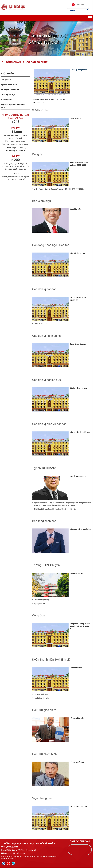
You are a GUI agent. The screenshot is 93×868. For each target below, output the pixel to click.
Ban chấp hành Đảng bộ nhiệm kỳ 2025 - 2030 (49, 100)
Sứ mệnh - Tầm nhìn (10, 90)
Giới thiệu (8, 74)
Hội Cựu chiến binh (77, 763)
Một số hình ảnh (39, 103)
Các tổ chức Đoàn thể (78, 477)
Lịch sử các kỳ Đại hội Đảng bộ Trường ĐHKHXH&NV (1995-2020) (59, 189)
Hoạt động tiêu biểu (42, 698)
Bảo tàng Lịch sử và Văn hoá (81, 529)
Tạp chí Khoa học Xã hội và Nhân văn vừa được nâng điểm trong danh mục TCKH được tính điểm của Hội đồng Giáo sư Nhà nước (62, 504)
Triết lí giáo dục (8, 95)
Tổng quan (6, 80)
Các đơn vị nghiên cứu (78, 388)
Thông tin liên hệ (76, 574)
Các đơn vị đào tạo (41, 324)
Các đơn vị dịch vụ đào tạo (80, 432)
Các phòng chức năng (78, 344)
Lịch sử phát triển (9, 85)
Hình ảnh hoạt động (42, 600)
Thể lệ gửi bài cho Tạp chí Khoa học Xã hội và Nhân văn (55, 509)
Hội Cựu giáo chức (77, 718)
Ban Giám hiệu (75, 209)
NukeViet (54, 857)
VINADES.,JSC (14, 859)
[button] (78, 5)
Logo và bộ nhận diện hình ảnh (13, 106)
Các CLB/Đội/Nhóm (42, 694)
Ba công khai (7, 100)
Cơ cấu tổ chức (75, 119)
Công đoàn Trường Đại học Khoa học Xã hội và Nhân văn (80, 626)
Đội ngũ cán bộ (40, 604)
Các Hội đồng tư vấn (79, 70)
